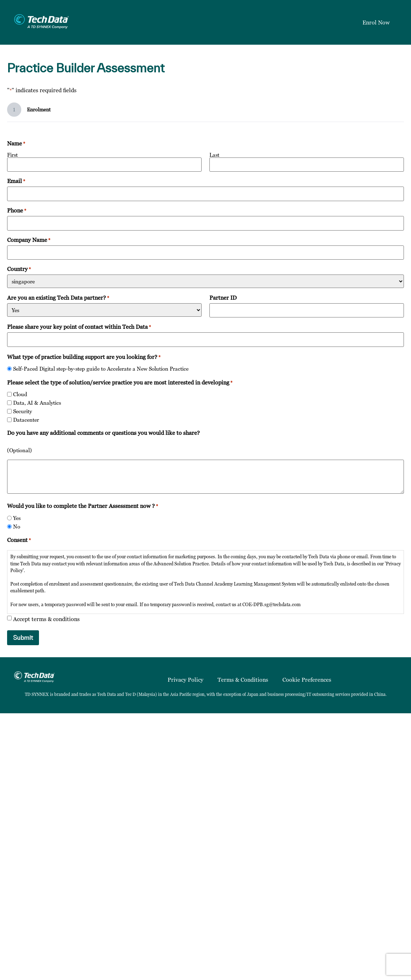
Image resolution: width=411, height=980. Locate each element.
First (12, 154)
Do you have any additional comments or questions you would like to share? (103, 433)
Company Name (29, 240)
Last (214, 154)
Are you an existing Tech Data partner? (58, 298)
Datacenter (26, 420)
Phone (17, 210)
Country (19, 269)
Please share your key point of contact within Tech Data (79, 327)
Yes (17, 518)
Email (16, 181)
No (17, 527)
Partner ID (223, 298)
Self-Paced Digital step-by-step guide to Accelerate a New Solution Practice (101, 369)
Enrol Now (376, 22)
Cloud (20, 394)
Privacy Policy (185, 680)
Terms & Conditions (243, 680)
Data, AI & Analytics (37, 403)
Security (22, 411)
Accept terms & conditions (46, 619)
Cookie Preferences (307, 680)
